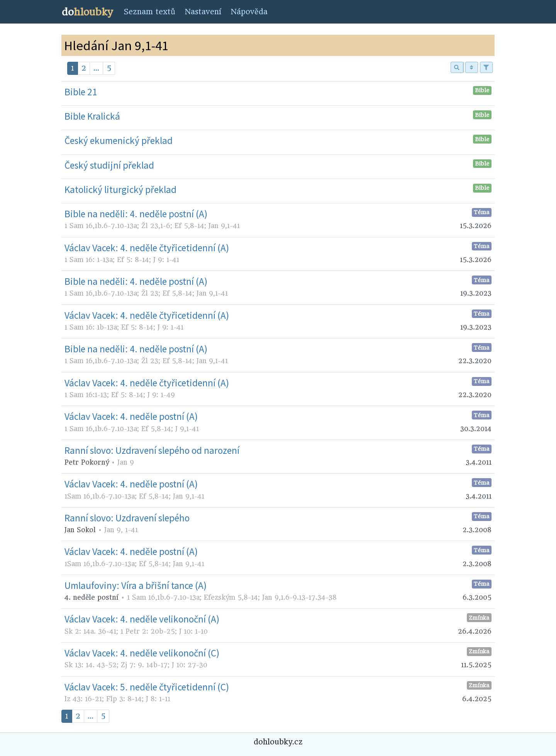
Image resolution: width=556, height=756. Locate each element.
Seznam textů (149, 12)
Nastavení (203, 12)
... (96, 68)
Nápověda (249, 12)
